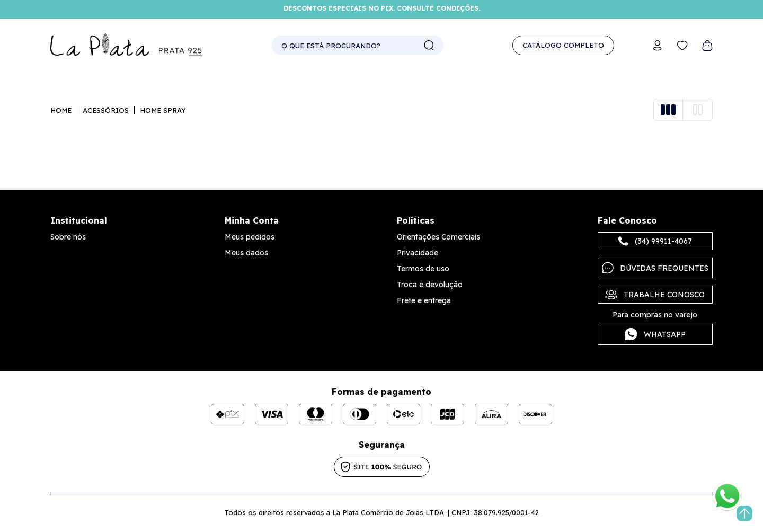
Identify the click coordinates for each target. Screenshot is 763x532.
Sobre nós (68, 237)
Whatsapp (655, 334)
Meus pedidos (250, 237)
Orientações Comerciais (438, 237)
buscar (429, 46)
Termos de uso (423, 269)
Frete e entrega (424, 300)
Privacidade (418, 253)
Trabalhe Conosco (655, 295)
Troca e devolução (430, 285)
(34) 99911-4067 (655, 241)
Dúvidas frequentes (655, 268)
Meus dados (246, 253)
